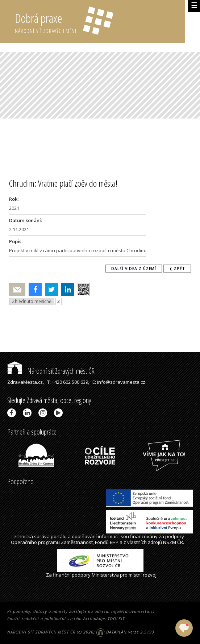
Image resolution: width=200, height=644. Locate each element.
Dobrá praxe (100, 22)
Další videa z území (134, 269)
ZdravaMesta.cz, (26, 382)
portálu (59, 536)
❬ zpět (177, 269)
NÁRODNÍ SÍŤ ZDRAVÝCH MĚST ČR (41, 632)
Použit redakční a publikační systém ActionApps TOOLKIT (66, 618)
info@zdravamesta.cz (133, 611)
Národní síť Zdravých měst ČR (51, 371)
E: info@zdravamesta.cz (119, 382)
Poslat (17, 290)
